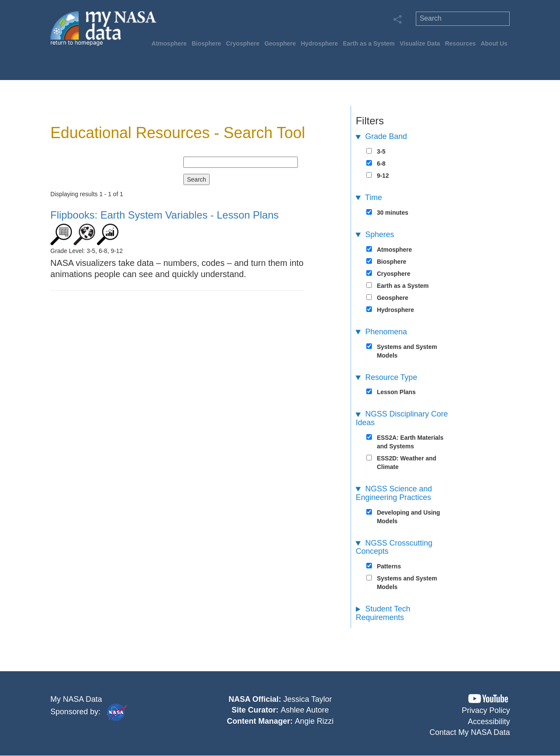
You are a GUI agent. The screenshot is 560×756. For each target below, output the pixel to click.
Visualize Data (420, 43)
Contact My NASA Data (470, 732)
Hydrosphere (319, 43)
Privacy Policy (486, 710)
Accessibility (489, 722)
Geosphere (280, 43)
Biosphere (206, 43)
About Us (494, 43)
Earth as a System (369, 43)
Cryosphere (243, 43)
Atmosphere (169, 43)
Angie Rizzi (314, 721)
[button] (488, 699)
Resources (461, 43)
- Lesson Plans (164, 215)
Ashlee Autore (305, 710)
